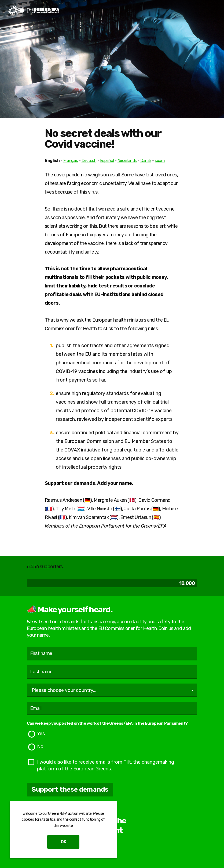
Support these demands (70, 789)
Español (107, 161)
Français (71, 161)
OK (63, 842)
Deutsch (89, 161)
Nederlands (127, 161)
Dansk (146, 161)
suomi (160, 161)
